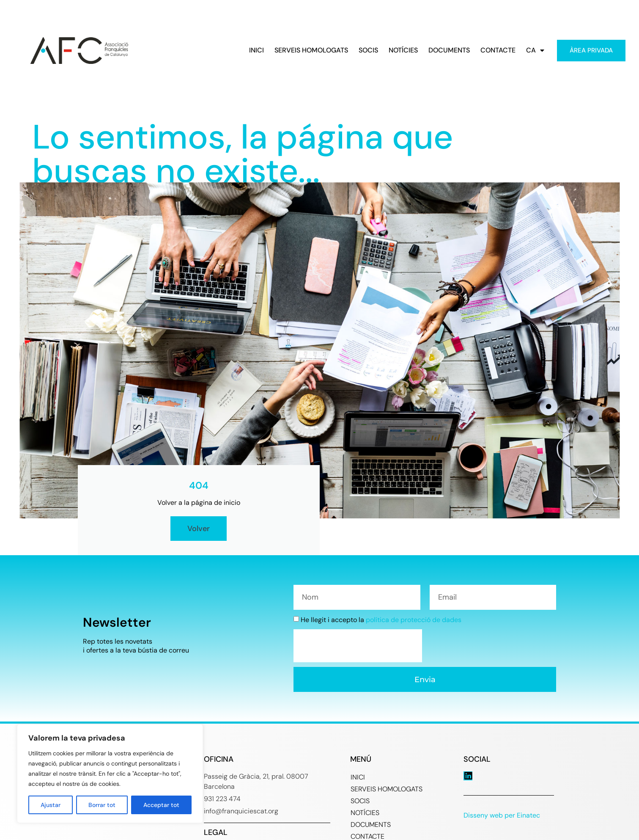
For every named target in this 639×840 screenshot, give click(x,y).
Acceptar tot (161, 805)
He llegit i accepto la (381, 620)
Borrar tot (102, 805)
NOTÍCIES (403, 50)
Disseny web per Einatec (502, 815)
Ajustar (51, 805)
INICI (256, 50)
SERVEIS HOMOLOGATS (311, 50)
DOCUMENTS (449, 50)
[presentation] (358, 646)
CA (535, 50)
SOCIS (368, 50)
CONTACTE (498, 50)
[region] (110, 774)
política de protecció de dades (414, 620)
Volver (199, 529)
